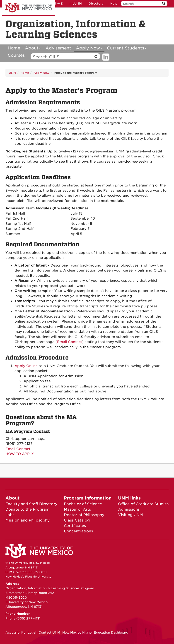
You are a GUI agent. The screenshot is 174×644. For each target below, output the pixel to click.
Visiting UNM (130, 515)
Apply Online (26, 366)
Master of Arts (77, 509)
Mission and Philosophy (28, 520)
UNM (12, 73)
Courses (16, 55)
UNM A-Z (56, 4)
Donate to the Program (27, 509)
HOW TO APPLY (20, 454)
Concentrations (78, 531)
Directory (96, 4)
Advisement (58, 48)
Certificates (75, 526)
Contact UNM (49, 632)
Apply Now (89, 49)
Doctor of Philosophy (84, 515)
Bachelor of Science (83, 504)
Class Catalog (77, 520)
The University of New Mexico (29, 8)
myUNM (76, 4)
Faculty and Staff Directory (31, 504)
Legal (32, 632)
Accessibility (15, 632)
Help (114, 4)
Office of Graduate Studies (143, 504)
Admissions (129, 509)
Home (14, 48)
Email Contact (70, 342)
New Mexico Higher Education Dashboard (95, 632)
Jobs (10, 515)
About (33, 49)
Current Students (127, 49)
